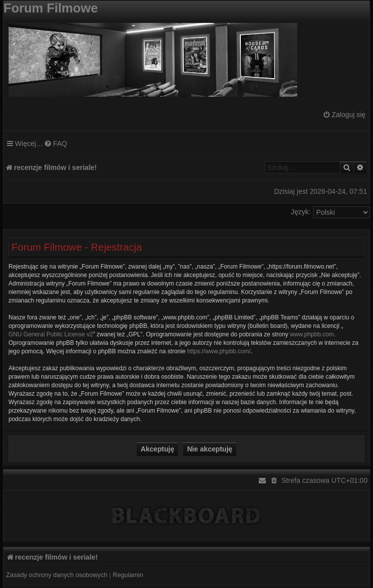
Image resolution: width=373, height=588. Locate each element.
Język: (301, 212)
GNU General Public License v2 (51, 334)
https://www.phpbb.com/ (219, 351)
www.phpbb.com (312, 334)
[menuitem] (344, 115)
